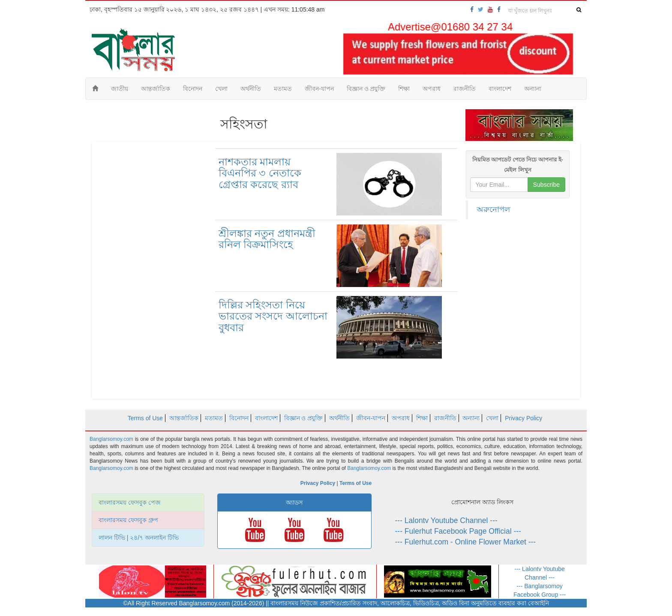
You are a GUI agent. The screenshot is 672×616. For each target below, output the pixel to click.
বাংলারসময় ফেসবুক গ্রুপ (128, 520)
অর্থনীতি (251, 89)
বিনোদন (193, 89)
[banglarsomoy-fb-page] (472, 9)
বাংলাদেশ (500, 89)
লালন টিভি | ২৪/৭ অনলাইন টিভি (139, 538)
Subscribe (546, 185)
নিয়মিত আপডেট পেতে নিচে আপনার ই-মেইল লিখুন (518, 165)
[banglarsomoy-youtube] (490, 9)
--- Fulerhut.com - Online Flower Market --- (466, 542)
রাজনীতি (465, 89)
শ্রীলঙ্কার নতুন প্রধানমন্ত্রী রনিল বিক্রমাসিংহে (267, 239)
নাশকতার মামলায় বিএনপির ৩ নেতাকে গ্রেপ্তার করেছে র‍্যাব (260, 173)
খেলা (221, 89)
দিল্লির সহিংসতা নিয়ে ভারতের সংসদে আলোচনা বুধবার (273, 316)
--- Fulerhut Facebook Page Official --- (458, 531)
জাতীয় (120, 89)
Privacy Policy (523, 418)
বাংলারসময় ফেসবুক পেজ (130, 502)
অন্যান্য (533, 89)
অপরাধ (432, 89)
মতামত (283, 89)
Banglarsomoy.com (112, 439)
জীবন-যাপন (319, 89)
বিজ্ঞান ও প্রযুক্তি (366, 89)
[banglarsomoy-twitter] (481, 9)
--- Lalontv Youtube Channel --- (446, 520)
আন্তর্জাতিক (156, 89)
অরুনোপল (493, 209)
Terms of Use (145, 418)
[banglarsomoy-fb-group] (499, 9)
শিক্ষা (404, 89)
